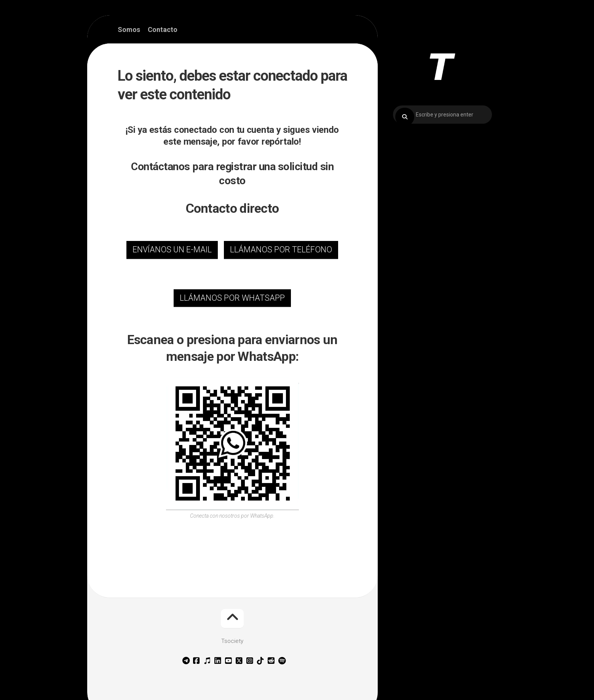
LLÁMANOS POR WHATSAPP (232, 298)
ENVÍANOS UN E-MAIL (172, 250)
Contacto (163, 30)
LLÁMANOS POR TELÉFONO (281, 250)
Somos (129, 30)
